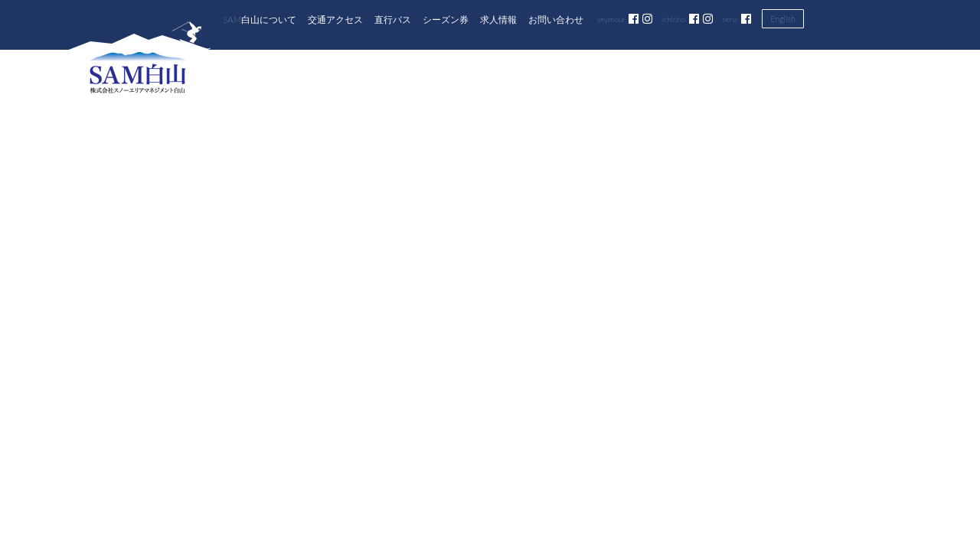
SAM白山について (260, 19)
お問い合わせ (556, 19)
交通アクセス (335, 19)
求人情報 (498, 19)
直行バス (393, 19)
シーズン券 (446, 19)
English (783, 19)
